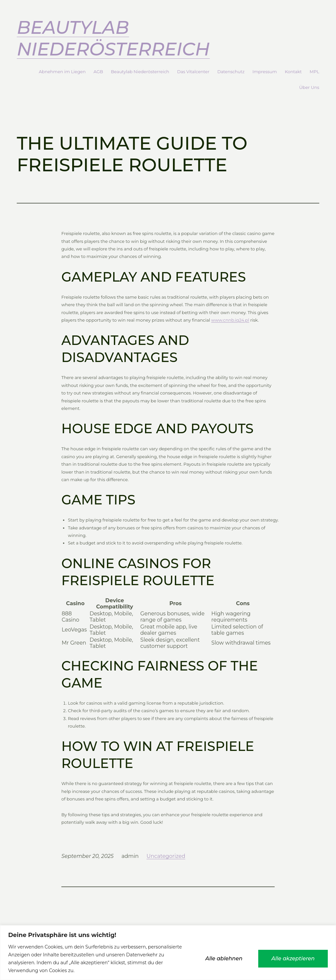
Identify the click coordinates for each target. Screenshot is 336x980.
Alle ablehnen (224, 959)
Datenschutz (231, 72)
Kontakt (293, 72)
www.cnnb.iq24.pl (230, 320)
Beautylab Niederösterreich (113, 38)
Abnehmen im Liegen (62, 72)
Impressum (265, 72)
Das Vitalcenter (193, 72)
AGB (98, 72)
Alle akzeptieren (293, 959)
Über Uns (309, 87)
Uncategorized (166, 856)
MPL (315, 72)
